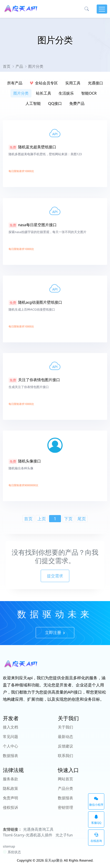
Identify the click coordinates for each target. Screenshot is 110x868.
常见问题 (10, 737)
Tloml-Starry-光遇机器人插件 (28, 835)
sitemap (9, 846)
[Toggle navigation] (102, 9)
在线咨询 (96, 838)
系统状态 (12, 852)
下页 (68, 519)
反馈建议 (65, 746)
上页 (42, 519)
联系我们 (65, 756)
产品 (19, 66)
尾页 (82, 519)
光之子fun (64, 835)
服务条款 (10, 779)
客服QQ (96, 820)
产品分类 (65, 788)
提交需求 (55, 576)
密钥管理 (65, 808)
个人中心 (10, 746)
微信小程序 (96, 802)
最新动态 (65, 737)
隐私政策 (10, 788)
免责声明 (10, 798)
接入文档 (10, 727)
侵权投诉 (10, 808)
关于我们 (65, 727)
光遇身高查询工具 (38, 829)
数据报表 (10, 756)
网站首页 (65, 779)
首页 (7, 66)
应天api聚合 (54, 860)
